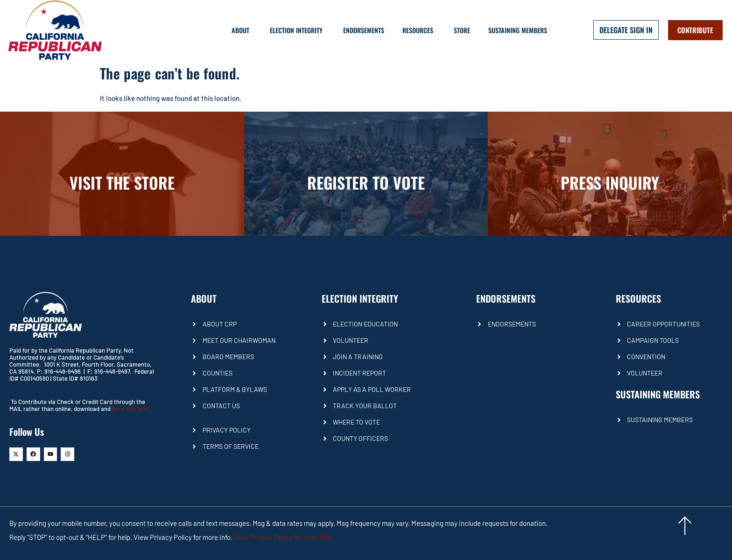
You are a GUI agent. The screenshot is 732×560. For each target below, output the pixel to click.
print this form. (132, 409)
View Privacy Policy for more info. (283, 537)
